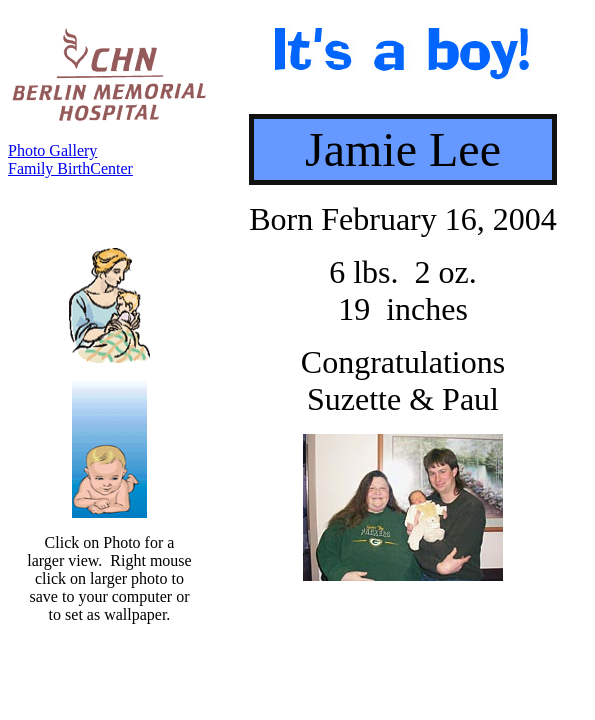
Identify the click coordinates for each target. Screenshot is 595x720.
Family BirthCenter (70, 168)
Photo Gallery (52, 150)
